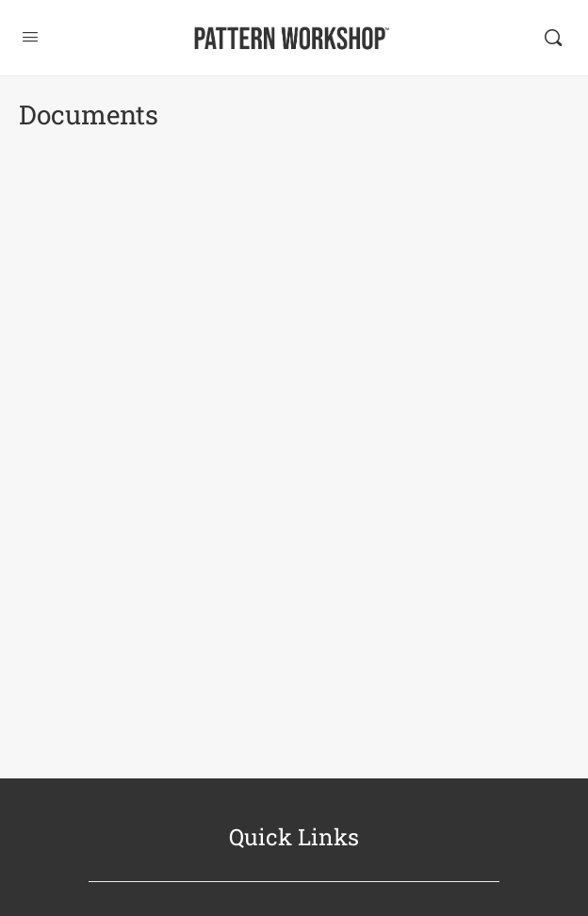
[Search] (553, 38)
